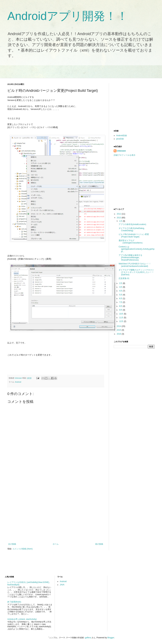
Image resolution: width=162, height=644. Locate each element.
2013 (119, 218)
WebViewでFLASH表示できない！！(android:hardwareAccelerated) (135, 265)
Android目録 (121, 136)
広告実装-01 (124, 278)
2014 (119, 326)
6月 (121, 298)
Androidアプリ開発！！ (68, 16)
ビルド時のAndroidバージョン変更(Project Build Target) (134, 235)
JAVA (62, 585)
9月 (121, 310)
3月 (121, 287)
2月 (121, 283)
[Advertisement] (33, 508)
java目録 (120, 139)
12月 (121, 321)
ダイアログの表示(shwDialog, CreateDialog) (132, 229)
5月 (121, 295)
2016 (119, 334)
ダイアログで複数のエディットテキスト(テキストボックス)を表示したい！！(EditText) (136, 272)
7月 (121, 302)
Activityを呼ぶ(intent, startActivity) (22, 619)
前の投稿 (99, 544)
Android (18, 382)
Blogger (111, 638)
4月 (121, 291)
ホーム (56, 544)
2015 (119, 330)
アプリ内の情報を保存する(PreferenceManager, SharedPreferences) (130, 258)
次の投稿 (12, 544)
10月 (121, 314)
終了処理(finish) (14, 602)
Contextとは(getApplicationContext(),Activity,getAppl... (137, 249)
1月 (121, 221)
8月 (121, 306)
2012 (119, 214)
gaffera (88, 638)
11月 (121, 318)
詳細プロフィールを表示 (125, 155)
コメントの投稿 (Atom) (22, 549)
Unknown (121, 151)
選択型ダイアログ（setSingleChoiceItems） (131, 242)
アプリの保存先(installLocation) (132, 224)
